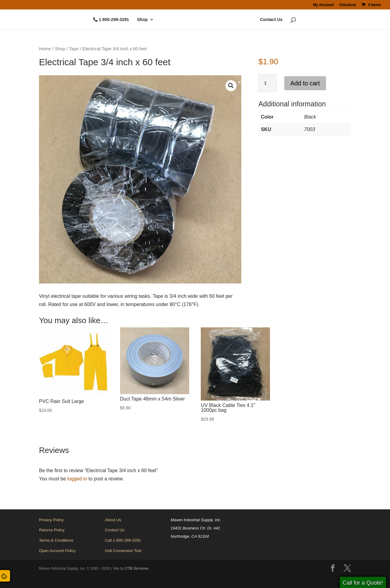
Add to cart (305, 83)
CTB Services (137, 568)
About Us (113, 520)
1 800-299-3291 (94, 20)
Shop (123, 20)
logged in (77, 479)
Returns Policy (52, 530)
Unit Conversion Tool (123, 551)
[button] (231, 86)
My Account (324, 5)
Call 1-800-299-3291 (123, 540)
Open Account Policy (57, 551)
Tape (74, 49)
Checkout (348, 5)
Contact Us (291, 20)
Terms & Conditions (56, 540)
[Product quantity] (268, 83)
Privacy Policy (51, 520)
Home (45, 49)
